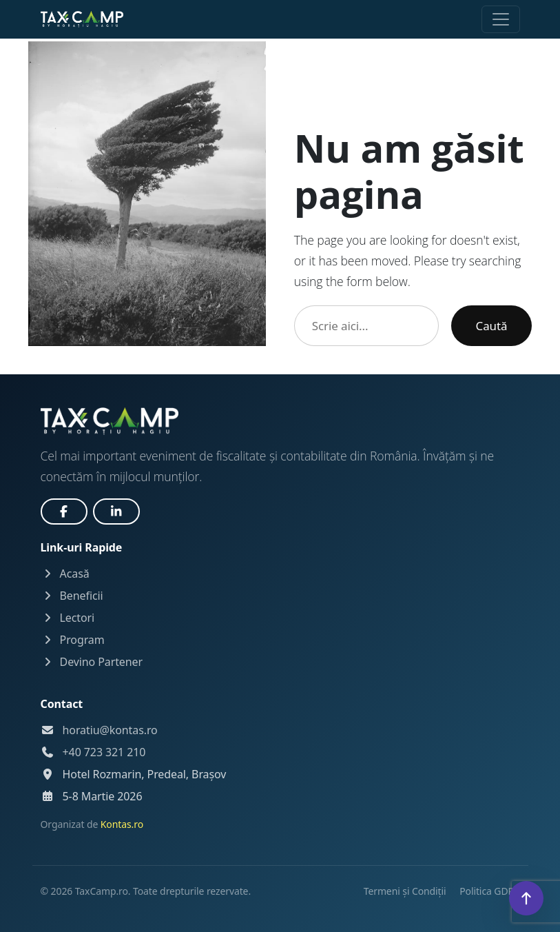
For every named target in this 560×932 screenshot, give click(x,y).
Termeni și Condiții (406, 891)
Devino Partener (92, 662)
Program (73, 640)
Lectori (68, 618)
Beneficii (72, 596)
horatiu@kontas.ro (110, 730)
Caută (492, 326)
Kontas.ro (122, 824)
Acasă (65, 574)
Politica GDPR (489, 891)
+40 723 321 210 (104, 752)
